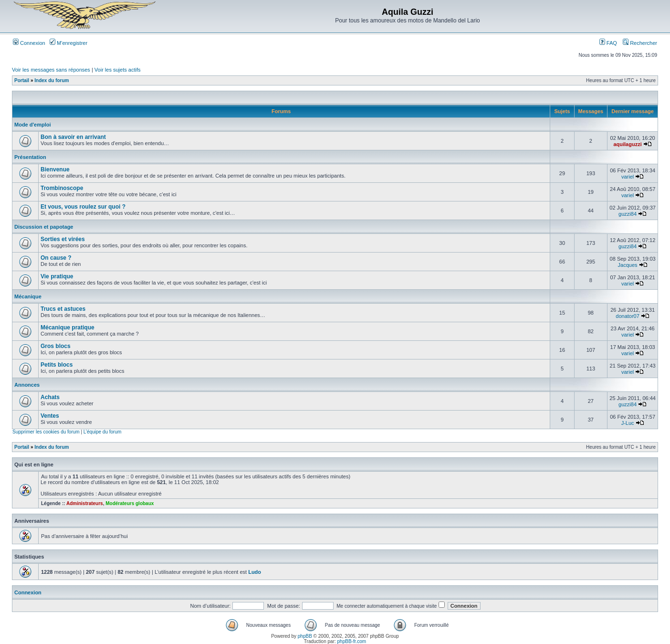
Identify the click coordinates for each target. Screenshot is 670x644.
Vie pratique (57, 276)
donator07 (628, 316)
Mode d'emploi (33, 125)
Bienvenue (55, 169)
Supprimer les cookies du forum (46, 432)
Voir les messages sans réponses (51, 70)
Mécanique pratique (68, 327)
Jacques (628, 265)
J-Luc (628, 423)
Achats (50, 397)
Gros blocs (56, 346)
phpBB (305, 636)
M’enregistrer (68, 43)
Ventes (50, 416)
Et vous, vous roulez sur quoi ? (83, 207)
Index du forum (52, 80)
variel (628, 177)
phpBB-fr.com (352, 641)
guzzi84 (628, 214)
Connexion (29, 43)
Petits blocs (57, 365)
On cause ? (56, 258)
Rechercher (640, 43)
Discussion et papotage (44, 227)
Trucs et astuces (63, 309)
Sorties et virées (63, 239)
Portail (22, 80)
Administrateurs (85, 503)
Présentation (30, 157)
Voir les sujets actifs (118, 70)
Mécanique (28, 296)
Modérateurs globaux (130, 503)
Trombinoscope (62, 188)
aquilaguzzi (627, 144)
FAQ (608, 43)
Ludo (255, 572)
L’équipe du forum (103, 432)
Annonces (27, 385)
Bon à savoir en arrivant (73, 137)
